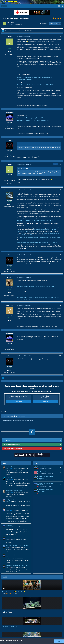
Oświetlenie (19, 24)
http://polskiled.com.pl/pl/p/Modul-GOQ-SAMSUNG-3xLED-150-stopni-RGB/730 (40, 238)
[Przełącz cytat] (19, 144)
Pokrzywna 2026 (8, 440)
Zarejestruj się (19, 402)
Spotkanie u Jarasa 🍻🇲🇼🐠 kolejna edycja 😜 (14, 592)
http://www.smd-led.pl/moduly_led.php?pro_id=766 (30, 118)
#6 (60, 255)
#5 (60, 190)
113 (9, 320)
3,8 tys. (9, 205)
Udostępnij (44, 24)
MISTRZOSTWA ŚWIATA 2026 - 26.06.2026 (17, 566)
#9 (60, 333)
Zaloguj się (45, 402)
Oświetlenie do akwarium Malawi (14, 491)
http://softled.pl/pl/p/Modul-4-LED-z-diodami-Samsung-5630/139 (33, 121)
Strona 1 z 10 (28, 30)
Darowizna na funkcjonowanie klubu (13, 448)
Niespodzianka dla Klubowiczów (12, 444)
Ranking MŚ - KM (10, 467)
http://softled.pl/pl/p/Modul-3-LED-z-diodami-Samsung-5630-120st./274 (35, 85)
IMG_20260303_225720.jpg (10, 626)
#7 (60, 277)
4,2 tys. (9, 127)
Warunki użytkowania (22, 642)
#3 (60, 140)
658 (9, 51)
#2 (60, 112)
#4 (60, 164)
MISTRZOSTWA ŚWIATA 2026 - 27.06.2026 (17, 546)
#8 (60, 305)
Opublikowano (21, 468)
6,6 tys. (9, 155)
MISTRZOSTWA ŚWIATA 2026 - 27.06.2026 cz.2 (18, 538)
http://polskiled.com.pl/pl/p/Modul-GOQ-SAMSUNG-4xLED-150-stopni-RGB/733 (37, 242)
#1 (60, 36)
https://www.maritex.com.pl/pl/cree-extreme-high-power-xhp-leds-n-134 (35, 286)
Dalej (18, 30)
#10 (60, 356)
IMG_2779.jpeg (6, 611)
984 (9, 292)
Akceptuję (59, 641)
